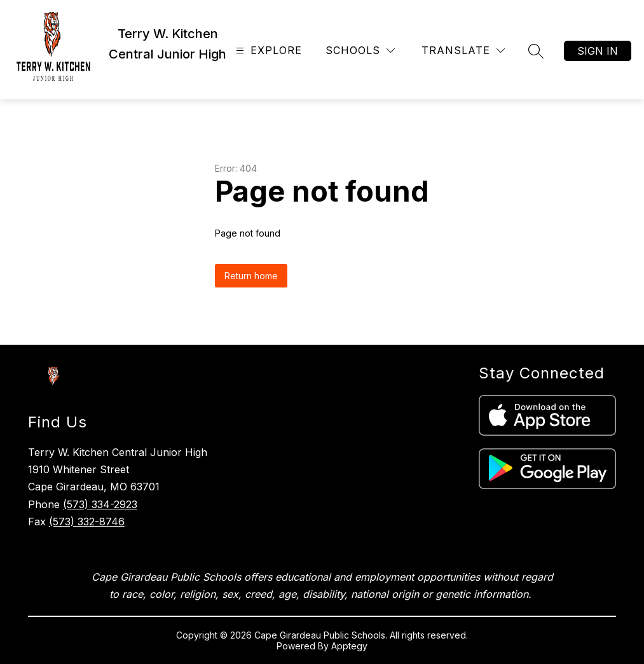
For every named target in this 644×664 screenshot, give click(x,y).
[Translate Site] (463, 51)
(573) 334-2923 (100, 504)
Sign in (598, 51)
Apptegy (349, 646)
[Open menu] (267, 51)
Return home (251, 276)
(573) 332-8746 (87, 522)
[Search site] (536, 51)
